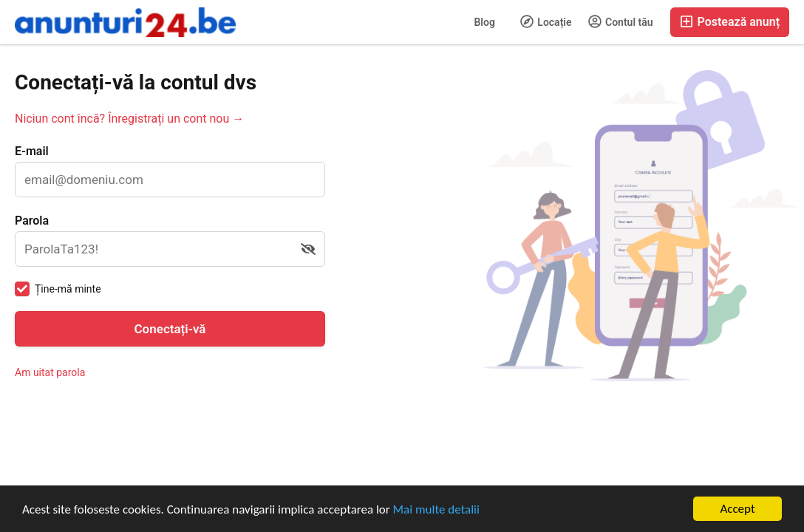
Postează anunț (730, 22)
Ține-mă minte (68, 289)
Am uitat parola (50, 372)
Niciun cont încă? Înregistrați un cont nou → (129, 119)
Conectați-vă (170, 329)
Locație (546, 21)
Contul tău (621, 21)
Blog (484, 22)
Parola (32, 221)
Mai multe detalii (436, 509)
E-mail (32, 151)
